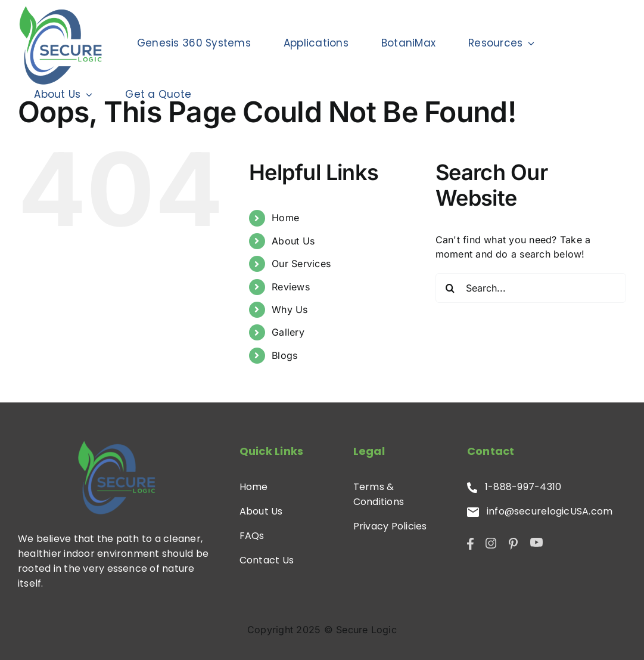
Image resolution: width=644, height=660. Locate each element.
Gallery (288, 332)
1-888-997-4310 (514, 487)
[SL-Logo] (116, 477)
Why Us (290, 309)
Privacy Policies (390, 526)
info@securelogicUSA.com (540, 511)
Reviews (291, 287)
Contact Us (267, 560)
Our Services (301, 264)
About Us (293, 241)
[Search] (450, 288)
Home (285, 218)
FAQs (252, 536)
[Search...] (531, 288)
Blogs (284, 355)
